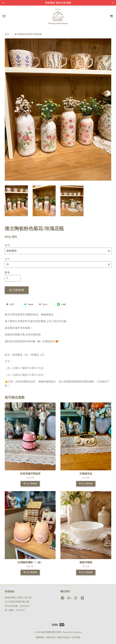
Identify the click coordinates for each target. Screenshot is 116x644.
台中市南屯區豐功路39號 (17, 602)
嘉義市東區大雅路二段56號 (18, 598)
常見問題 (76, 637)
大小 (7, 259)
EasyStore (77, 632)
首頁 (7, 34)
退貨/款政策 (63, 637)
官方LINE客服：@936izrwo (17, 606)
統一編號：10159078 (15, 610)
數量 (7, 272)
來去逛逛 (76, 3)
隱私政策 (51, 637)
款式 (7, 245)
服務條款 (40, 637)
